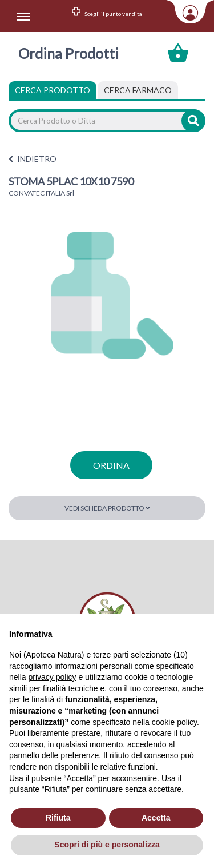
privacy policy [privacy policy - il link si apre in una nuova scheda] (52, 677)
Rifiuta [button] (58, 818)
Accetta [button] (156, 818)
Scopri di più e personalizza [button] (107, 845)
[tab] (138, 90)
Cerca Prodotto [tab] (53, 90)
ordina (111, 465)
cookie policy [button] (174, 722)
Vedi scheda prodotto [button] (107, 508)
